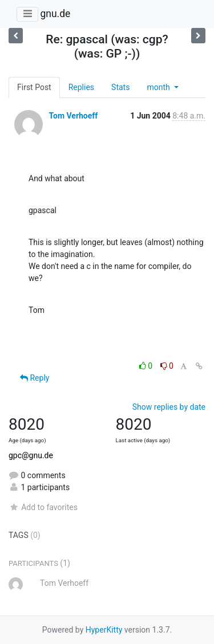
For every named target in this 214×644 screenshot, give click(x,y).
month (159, 87)
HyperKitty (104, 630)
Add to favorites (43, 507)
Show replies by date (169, 407)
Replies (81, 87)
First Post (34, 87)
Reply (35, 378)
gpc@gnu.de (31, 455)
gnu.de (55, 14)
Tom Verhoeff (73, 116)
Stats (120, 87)
